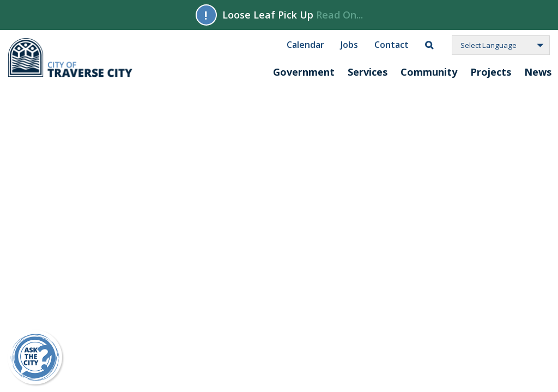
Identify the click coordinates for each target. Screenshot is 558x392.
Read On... (339, 15)
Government (304, 72)
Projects (491, 72)
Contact (392, 44)
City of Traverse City (71, 58)
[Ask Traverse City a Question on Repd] (35, 357)
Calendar (305, 44)
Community (429, 72)
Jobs (349, 44)
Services (368, 72)
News (538, 72)
